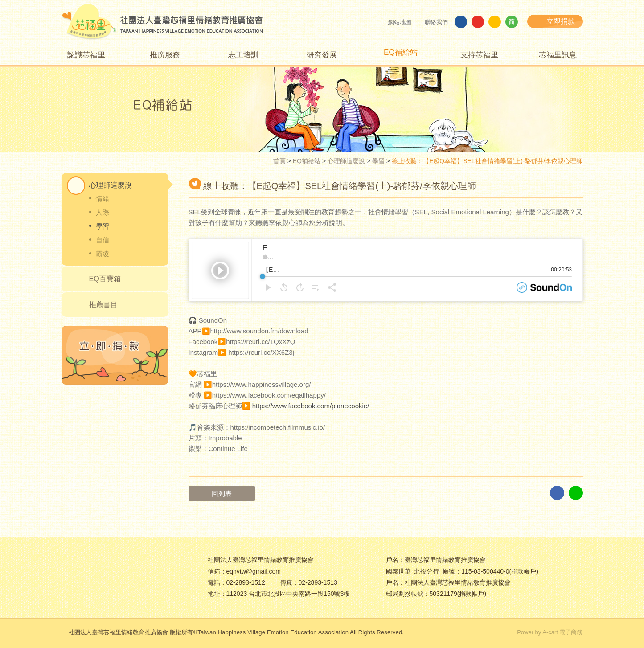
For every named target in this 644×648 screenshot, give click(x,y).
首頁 (279, 161)
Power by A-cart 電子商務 (550, 632)
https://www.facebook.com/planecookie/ (311, 406)
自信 (103, 240)
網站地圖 (400, 22)
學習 (378, 161)
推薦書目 (103, 305)
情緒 (103, 199)
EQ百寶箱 (105, 279)
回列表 (230, 494)
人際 (103, 212)
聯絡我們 (436, 22)
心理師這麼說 (346, 161)
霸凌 (103, 254)
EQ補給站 (307, 161)
